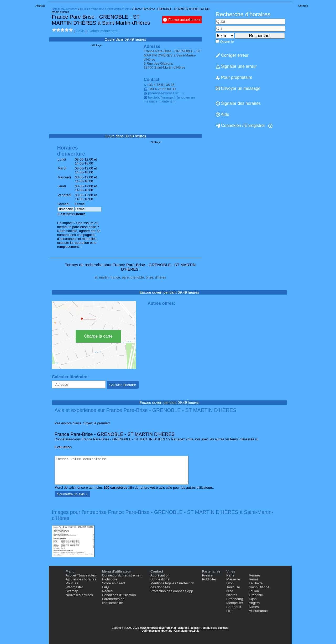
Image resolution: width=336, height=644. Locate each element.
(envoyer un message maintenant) (169, 99)
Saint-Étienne (259, 587)
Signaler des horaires (238, 103)
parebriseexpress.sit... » (166, 93)
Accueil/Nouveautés (81, 575)
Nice (230, 591)
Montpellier (235, 603)
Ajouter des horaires (81, 579)
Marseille (233, 579)
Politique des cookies (214, 628)
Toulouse (233, 587)
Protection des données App (172, 591)
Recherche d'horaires (243, 14)
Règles (107, 591)
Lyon (230, 583)
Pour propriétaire (234, 78)
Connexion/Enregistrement (122, 575)
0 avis (80, 31)
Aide (223, 114)
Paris (230, 575)
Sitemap (72, 591)
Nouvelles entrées (79, 595)
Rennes (255, 575)
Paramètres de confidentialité (113, 601)
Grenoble (256, 595)
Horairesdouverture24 (65, 9)
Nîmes (254, 607)
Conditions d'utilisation (119, 595)
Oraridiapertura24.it (187, 631)
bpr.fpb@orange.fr (162, 97)
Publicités (209, 579)
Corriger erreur (232, 55)
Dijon (253, 599)
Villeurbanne (258, 611)
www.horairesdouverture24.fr (158, 628)
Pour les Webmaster (74, 585)
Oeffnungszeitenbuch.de (157, 631)
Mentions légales (188, 628)
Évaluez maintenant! (103, 31)
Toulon (254, 591)
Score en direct (113, 583)
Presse (207, 575)
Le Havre (256, 583)
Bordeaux (234, 607)
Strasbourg (235, 599)
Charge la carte (98, 336)
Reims (254, 579)
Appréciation (160, 575)
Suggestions (160, 579)
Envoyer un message (238, 88)
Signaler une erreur (236, 66)
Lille (229, 611)
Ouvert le (227, 42)
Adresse (152, 46)
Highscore (110, 579)
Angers (254, 603)
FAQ (105, 587)
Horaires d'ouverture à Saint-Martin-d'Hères (105, 9)
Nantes (232, 595)
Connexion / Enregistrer (241, 126)
